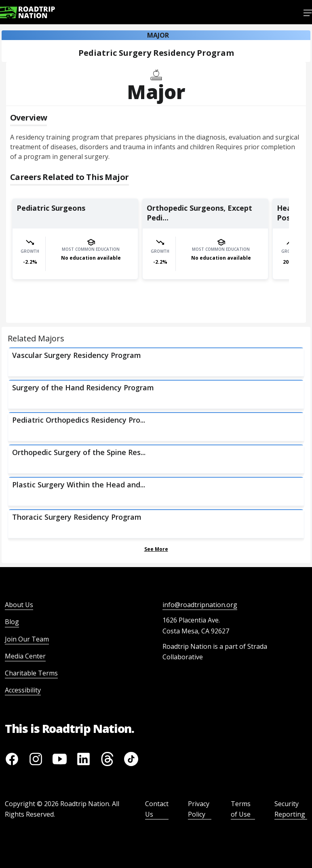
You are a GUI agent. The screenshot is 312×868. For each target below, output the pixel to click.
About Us (19, 605)
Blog (12, 622)
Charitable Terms (31, 673)
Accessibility (23, 690)
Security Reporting (290, 809)
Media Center (25, 656)
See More (156, 549)
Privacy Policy (199, 809)
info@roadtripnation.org (200, 605)
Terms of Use (241, 809)
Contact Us (157, 809)
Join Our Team (27, 639)
